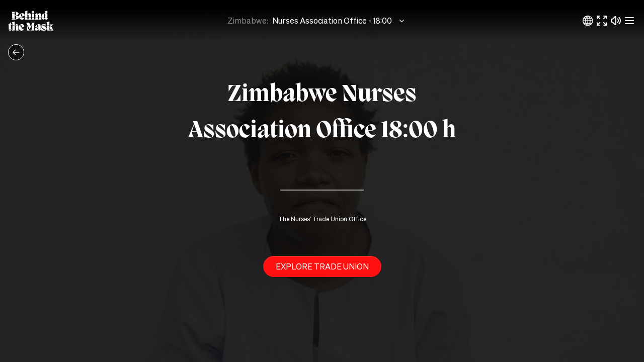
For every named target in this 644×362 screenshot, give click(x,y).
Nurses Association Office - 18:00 (339, 21)
